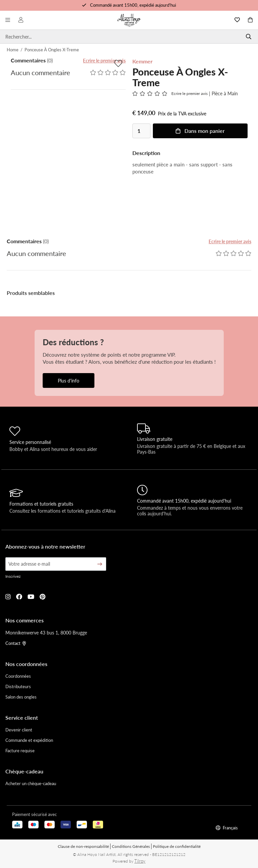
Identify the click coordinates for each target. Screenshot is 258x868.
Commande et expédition (29, 740)
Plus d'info (69, 380)
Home (13, 49)
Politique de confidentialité (177, 846)
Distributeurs (18, 686)
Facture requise (20, 750)
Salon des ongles (21, 697)
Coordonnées (18, 676)
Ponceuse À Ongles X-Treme (52, 49)
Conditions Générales (131, 846)
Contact (16, 643)
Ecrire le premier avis (104, 60)
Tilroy (140, 861)
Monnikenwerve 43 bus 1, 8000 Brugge (46, 632)
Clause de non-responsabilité (83, 846)
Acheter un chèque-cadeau (31, 783)
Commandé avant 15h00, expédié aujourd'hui (133, 5)
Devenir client (19, 730)
